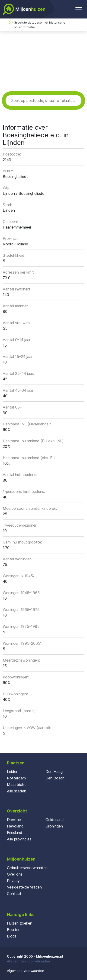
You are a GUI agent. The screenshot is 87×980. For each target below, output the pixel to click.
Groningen (54, 826)
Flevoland (15, 826)
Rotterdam (16, 778)
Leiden (13, 772)
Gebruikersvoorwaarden (27, 868)
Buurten (14, 930)
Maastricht (16, 785)
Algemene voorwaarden (26, 971)
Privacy (13, 881)
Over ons (15, 874)
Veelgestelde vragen (24, 887)
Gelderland (55, 820)
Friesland (15, 833)
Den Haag (54, 772)
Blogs (12, 936)
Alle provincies (19, 839)
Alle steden (17, 791)
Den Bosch (55, 778)
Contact (14, 894)
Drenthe (14, 820)
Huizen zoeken (20, 923)
